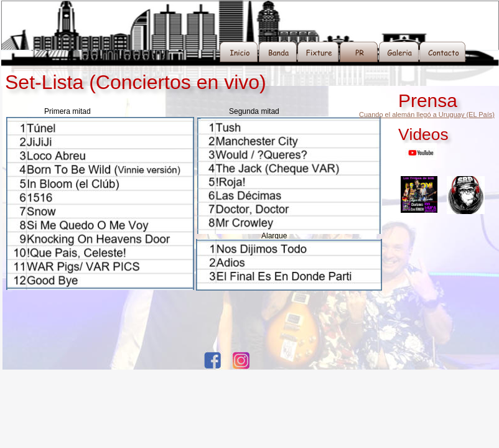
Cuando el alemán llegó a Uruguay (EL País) (427, 114)
